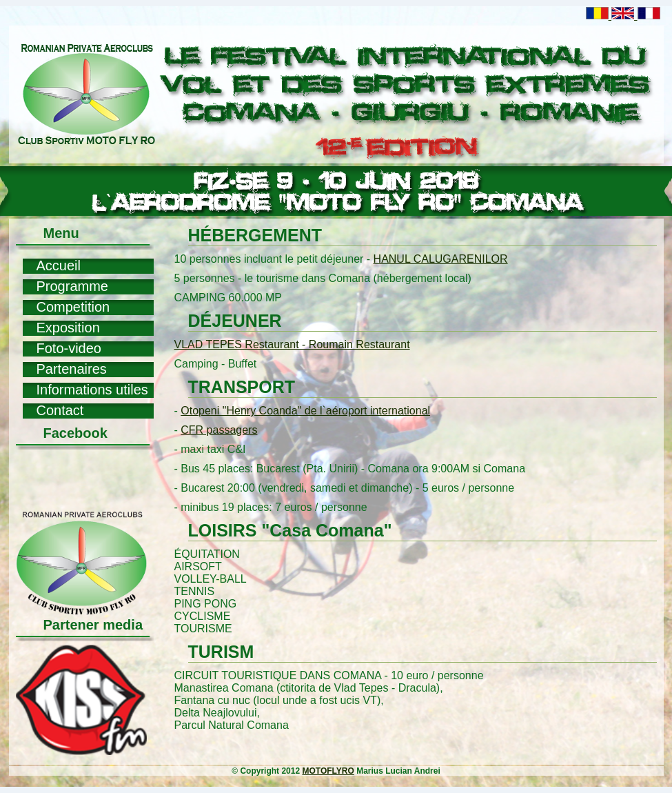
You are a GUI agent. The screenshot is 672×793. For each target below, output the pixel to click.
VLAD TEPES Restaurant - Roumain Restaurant (292, 344)
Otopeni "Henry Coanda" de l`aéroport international (305, 411)
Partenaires (72, 369)
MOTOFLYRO (328, 771)
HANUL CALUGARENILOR (441, 259)
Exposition (68, 328)
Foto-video (69, 348)
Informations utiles (92, 390)
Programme (72, 286)
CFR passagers (219, 430)
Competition (73, 307)
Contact (60, 410)
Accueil (59, 265)
